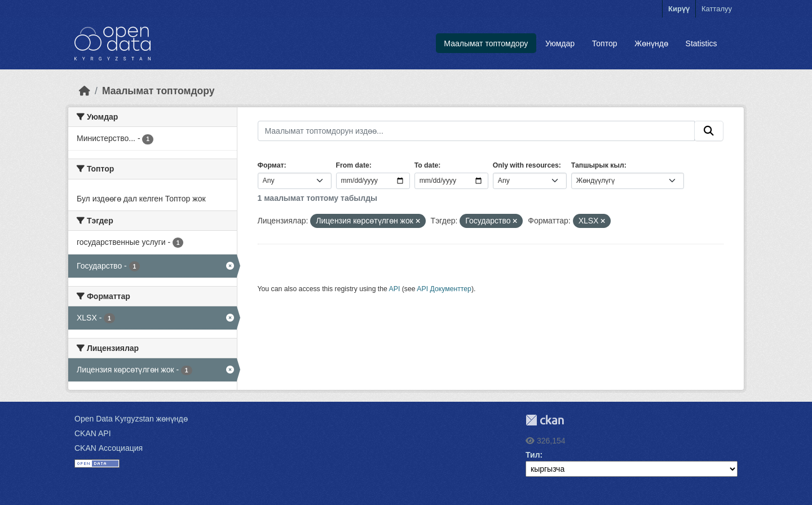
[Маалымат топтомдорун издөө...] (476, 131)
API (395, 289)
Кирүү (679, 9)
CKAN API (93, 433)
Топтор (605, 43)
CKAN (545, 420)
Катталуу (717, 9)
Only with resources (526, 165)
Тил (533, 455)
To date (427, 165)
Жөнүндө (651, 43)
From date (353, 165)
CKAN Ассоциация (109, 448)
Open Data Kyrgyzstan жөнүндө (131, 419)
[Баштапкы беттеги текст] (85, 91)
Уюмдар (560, 43)
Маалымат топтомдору (486, 43)
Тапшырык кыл (598, 165)
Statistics (701, 43)
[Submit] (709, 131)
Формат (271, 165)
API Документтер (444, 289)
